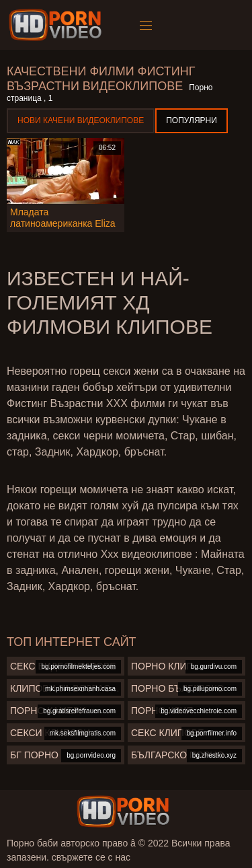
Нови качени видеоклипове (81, 120)
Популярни (192, 120)
